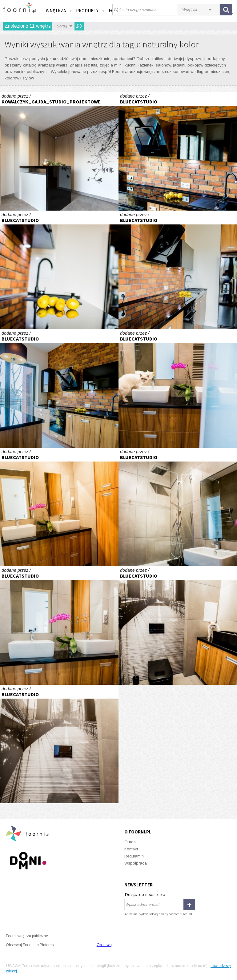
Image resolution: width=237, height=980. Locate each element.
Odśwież (79, 26)
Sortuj (62, 26)
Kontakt (131, 849)
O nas (130, 842)
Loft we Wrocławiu (178, 151)
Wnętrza (59, 11)
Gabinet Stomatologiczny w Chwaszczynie (59, 151)
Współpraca (136, 863)
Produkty (90, 11)
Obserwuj (105, 945)
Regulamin (134, 856)
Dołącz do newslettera (145, 895)
